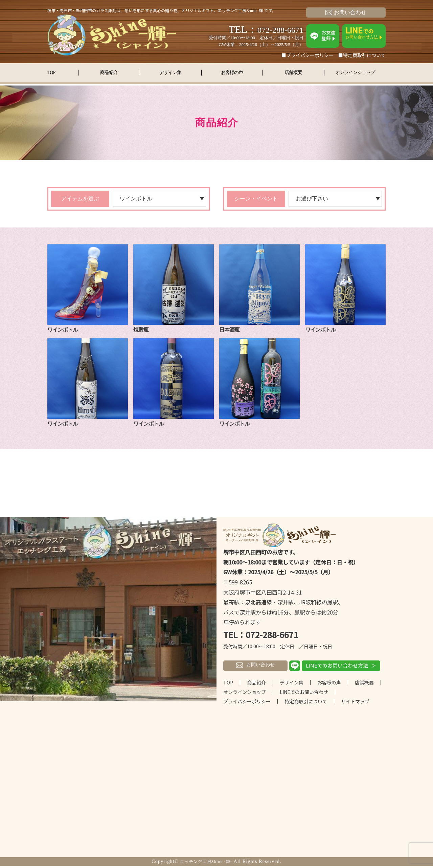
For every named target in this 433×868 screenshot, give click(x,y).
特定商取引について (306, 703)
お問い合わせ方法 (364, 33)
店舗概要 (293, 72)
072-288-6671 (275, 29)
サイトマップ (355, 703)
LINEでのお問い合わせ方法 (337, 667)
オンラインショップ (355, 72)
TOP (56, 72)
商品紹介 (109, 72)
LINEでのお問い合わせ (304, 694)
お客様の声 (232, 72)
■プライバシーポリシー (307, 55)
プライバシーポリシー (247, 703)
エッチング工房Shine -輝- (206, 863)
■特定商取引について (362, 55)
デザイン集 (170, 72)
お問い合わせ (346, 12)
